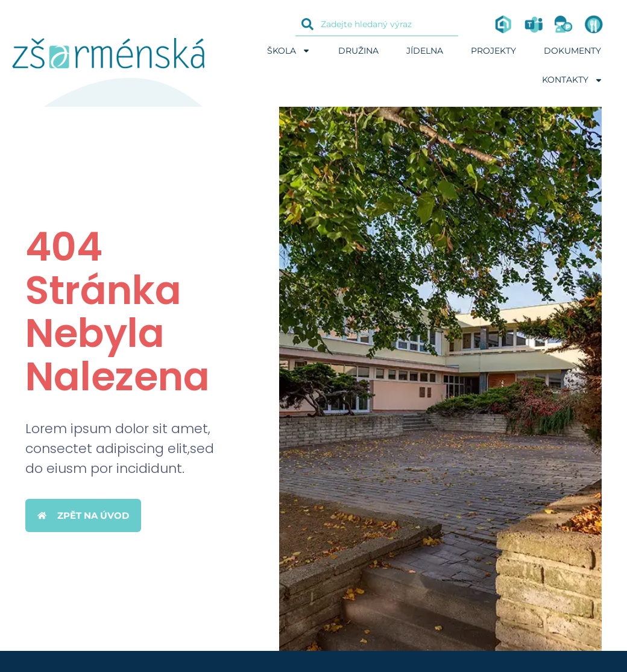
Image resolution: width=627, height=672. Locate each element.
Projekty (493, 51)
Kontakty (572, 80)
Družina (358, 51)
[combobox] (377, 24)
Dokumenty (572, 51)
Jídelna (425, 51)
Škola (289, 51)
